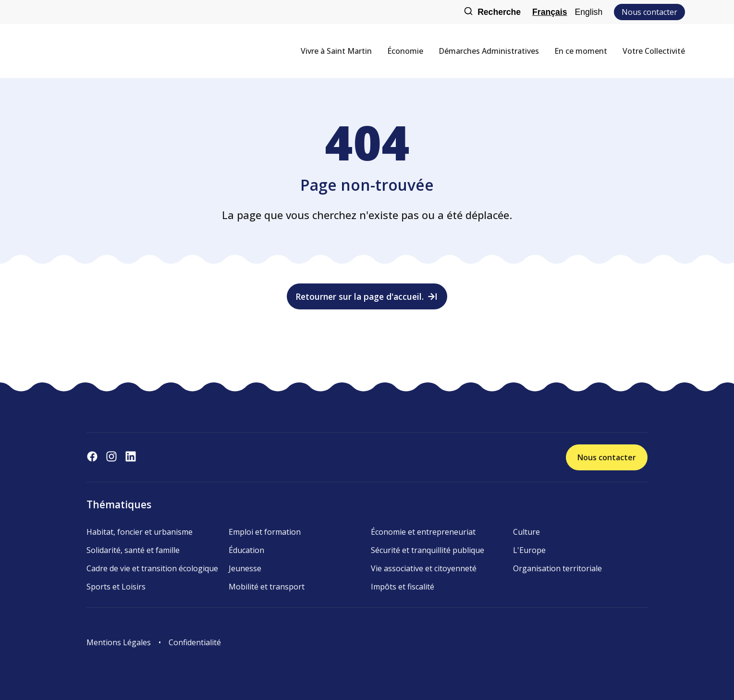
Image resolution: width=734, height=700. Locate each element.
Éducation (246, 550)
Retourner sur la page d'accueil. (367, 296)
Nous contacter (649, 12)
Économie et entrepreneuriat (423, 532)
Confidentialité (195, 642)
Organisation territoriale (557, 568)
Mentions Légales (119, 642)
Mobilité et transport (267, 587)
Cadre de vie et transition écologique (152, 568)
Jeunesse (245, 568)
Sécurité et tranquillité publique (428, 550)
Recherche (492, 12)
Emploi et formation (265, 532)
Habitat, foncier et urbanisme (140, 532)
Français (550, 12)
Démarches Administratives (489, 51)
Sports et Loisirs (116, 587)
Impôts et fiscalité (403, 587)
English (588, 12)
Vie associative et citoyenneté (424, 568)
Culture (526, 532)
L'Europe (529, 550)
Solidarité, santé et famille (133, 550)
